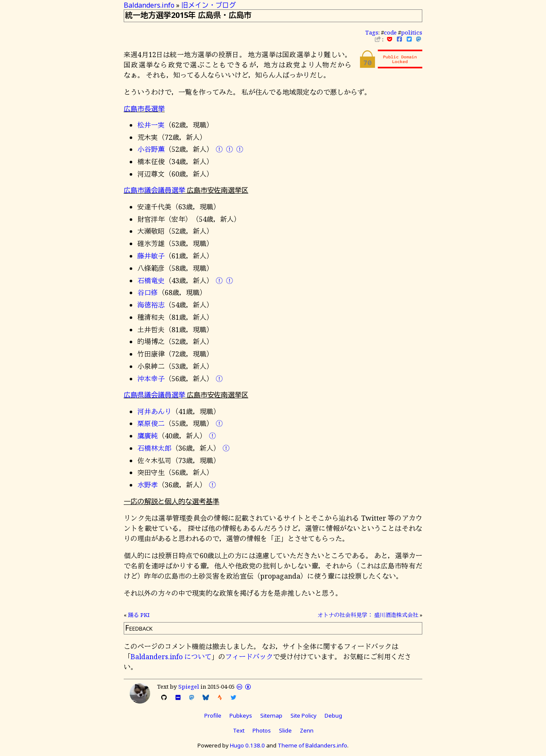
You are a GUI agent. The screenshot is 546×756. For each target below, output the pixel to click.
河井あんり (154, 411)
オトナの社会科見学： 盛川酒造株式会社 (368, 615)
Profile (213, 715)
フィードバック (249, 657)
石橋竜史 (151, 281)
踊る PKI (139, 615)
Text (239, 730)
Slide (285, 730)
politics (412, 32)
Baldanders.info (149, 5)
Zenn (307, 730)
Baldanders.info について (171, 657)
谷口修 (148, 293)
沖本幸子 (151, 379)
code (390, 32)
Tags (372, 32)
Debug (333, 715)
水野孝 (148, 485)
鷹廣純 (148, 436)
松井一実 (151, 125)
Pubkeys (241, 715)
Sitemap (271, 715)
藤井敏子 (151, 256)
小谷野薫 (151, 149)
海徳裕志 (151, 305)
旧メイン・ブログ (209, 5)
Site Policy (303, 715)
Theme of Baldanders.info (312, 745)
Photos (262, 730)
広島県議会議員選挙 (154, 395)
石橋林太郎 (154, 448)
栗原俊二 (151, 423)
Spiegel (189, 686)
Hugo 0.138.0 (247, 745)
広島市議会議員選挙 (154, 190)
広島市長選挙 (144, 109)
